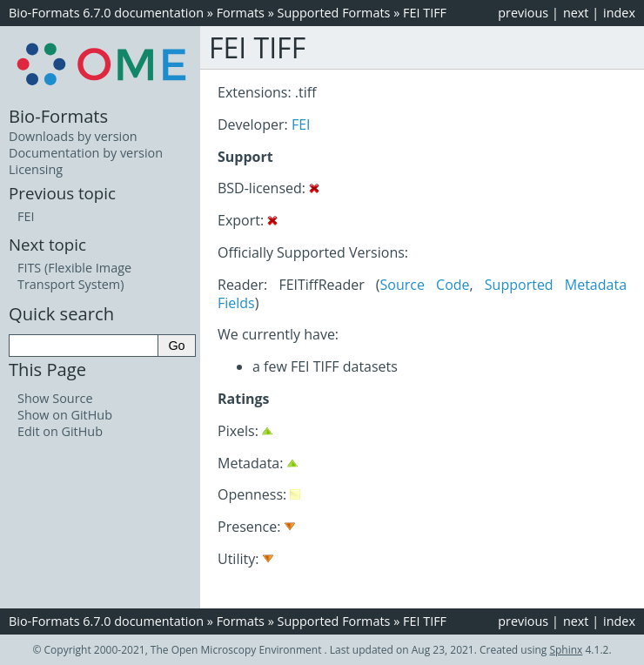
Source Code (425, 285)
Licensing (36, 169)
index (619, 13)
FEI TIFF (425, 13)
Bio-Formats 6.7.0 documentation (106, 13)
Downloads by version (73, 136)
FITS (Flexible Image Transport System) (74, 276)
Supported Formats (334, 13)
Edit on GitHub (60, 431)
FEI (301, 124)
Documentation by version (86, 153)
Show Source (55, 398)
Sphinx (566, 650)
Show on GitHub (65, 415)
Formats (241, 13)
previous (523, 13)
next (576, 13)
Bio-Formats (58, 116)
